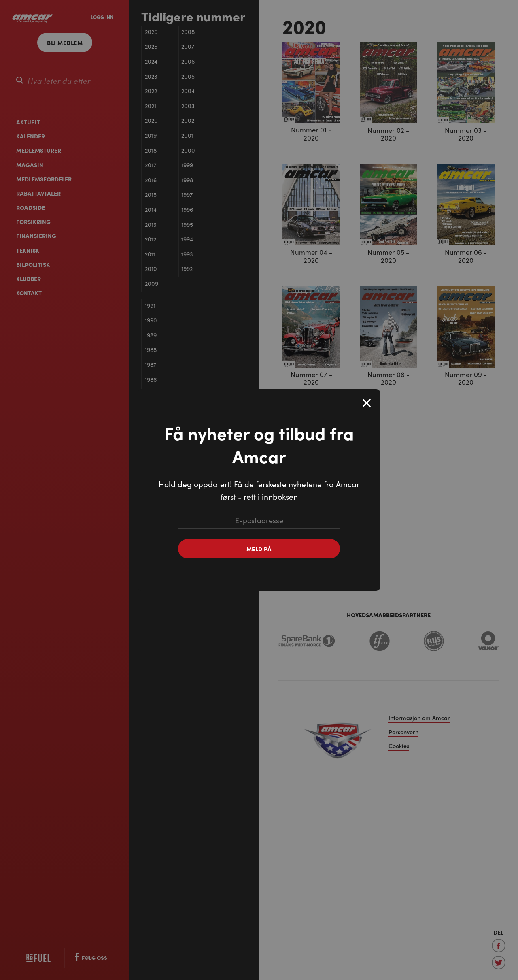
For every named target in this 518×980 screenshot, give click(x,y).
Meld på (259, 549)
